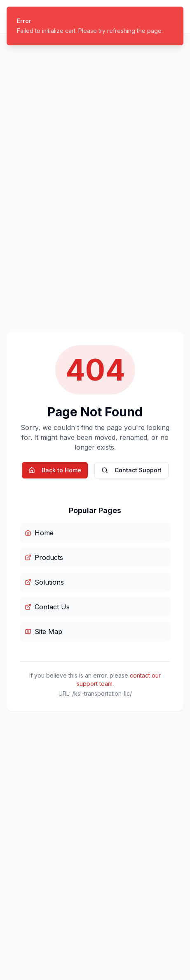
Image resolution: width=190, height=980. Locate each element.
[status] (95, 26)
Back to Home (55, 470)
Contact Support (131, 470)
